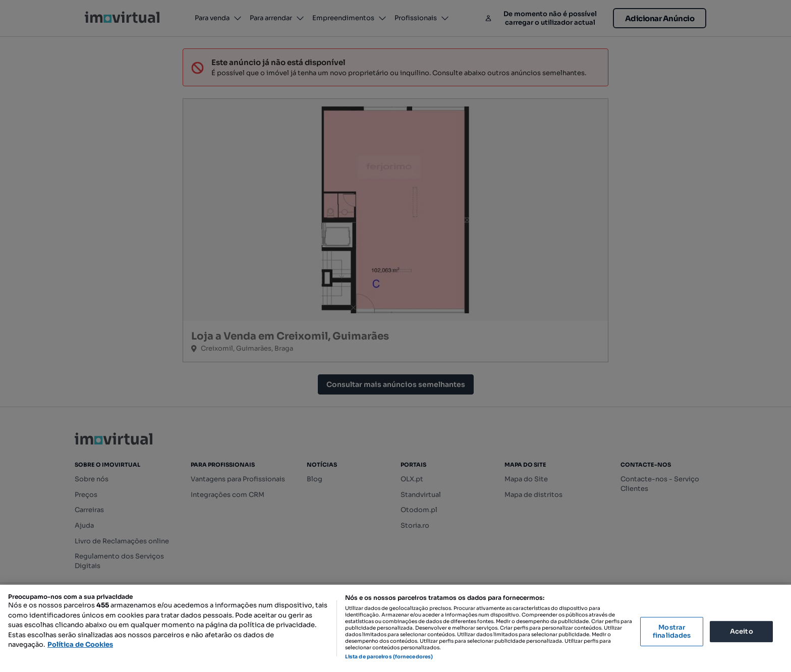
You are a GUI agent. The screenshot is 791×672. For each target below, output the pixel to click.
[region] (395, 628)
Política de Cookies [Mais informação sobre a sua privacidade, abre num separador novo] (80, 645)
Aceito (742, 631)
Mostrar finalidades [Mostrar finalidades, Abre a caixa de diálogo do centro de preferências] (672, 631)
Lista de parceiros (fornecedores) (389, 657)
